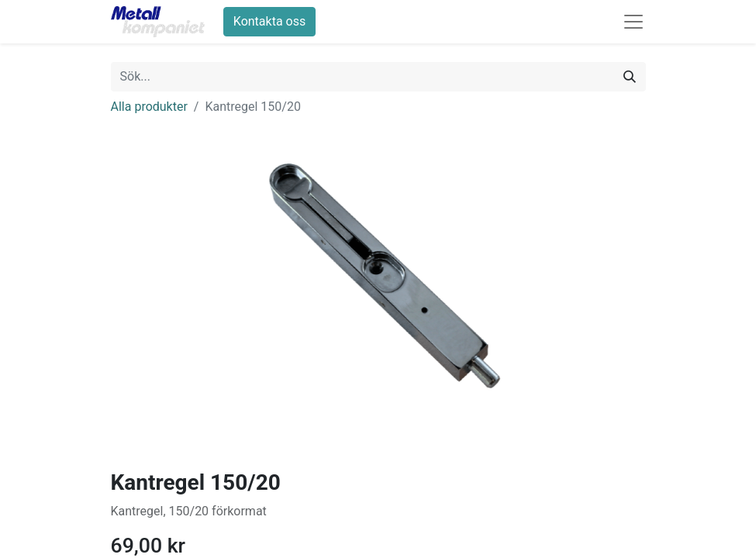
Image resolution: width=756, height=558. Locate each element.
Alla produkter (149, 107)
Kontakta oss (269, 21)
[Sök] (630, 77)
